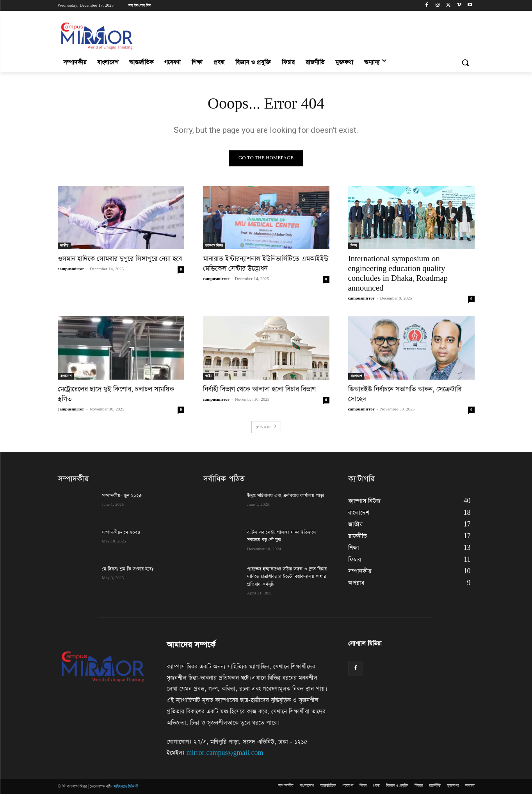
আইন (209, 376)
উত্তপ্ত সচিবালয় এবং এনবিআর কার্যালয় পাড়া (286, 496)
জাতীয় (64, 246)
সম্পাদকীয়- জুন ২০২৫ (122, 496)
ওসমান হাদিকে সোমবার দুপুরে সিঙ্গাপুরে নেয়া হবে (120, 259)
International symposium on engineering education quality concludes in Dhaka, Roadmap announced (398, 274)
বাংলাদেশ (66, 376)
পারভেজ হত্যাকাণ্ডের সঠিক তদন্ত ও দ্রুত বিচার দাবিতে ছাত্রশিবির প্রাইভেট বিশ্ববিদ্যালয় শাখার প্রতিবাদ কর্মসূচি (287, 577)
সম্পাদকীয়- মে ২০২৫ (121, 532)
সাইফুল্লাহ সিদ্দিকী (126, 787)
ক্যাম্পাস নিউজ (214, 246)
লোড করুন (266, 427)
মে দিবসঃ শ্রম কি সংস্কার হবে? (128, 569)
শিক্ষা (354, 246)
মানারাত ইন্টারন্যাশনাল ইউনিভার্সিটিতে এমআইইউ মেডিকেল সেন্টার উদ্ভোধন (266, 264)
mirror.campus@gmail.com (225, 753)
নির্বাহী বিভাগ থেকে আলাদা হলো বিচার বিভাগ (259, 389)
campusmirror (71, 269)
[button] (465, 62)
